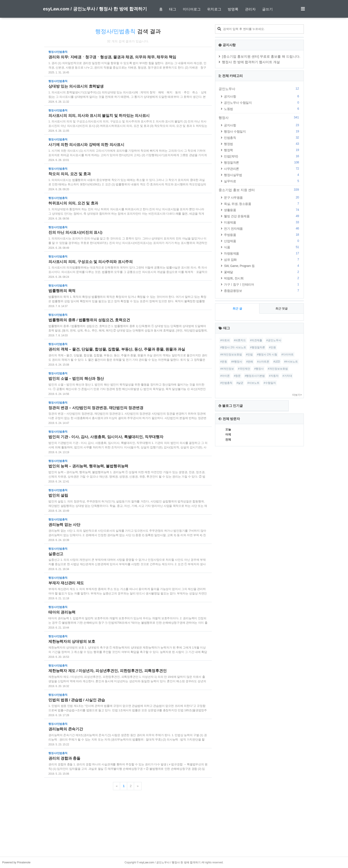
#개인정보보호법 (278, 369)
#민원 (272, 347)
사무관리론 (262, 169)
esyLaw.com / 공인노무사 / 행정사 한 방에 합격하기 (95, 9)
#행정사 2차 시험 (267, 355)
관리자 (250, 9)
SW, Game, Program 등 (262, 266)
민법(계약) (262, 156)
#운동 (224, 362)
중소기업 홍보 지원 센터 (259, 190)
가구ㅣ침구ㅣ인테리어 (262, 284)
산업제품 (262, 241)
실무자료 (262, 181)
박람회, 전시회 (262, 278)
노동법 (262, 109)
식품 (262, 247)
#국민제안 (244, 369)
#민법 (249, 355)
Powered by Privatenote (16, 862)
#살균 (240, 383)
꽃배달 (262, 272)
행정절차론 (262, 162)
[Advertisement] (174, 826)
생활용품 (262, 210)
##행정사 (237, 362)
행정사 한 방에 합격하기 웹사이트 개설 (251, 62)
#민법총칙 (226, 383)
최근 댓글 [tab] (282, 309)
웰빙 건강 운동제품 (262, 216)
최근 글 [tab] (237, 309)
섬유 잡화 (262, 260)
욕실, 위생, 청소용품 (262, 204)
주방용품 (262, 235)
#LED (277, 362)
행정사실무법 (262, 175)
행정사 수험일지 (262, 131)
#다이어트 (288, 355)
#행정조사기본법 (255, 376)
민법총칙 (262, 138)
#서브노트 (254, 383)
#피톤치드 (240, 340)
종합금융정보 (262, 291)
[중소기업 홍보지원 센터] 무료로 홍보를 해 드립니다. (261, 56)
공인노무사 (259, 89)
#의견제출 (256, 340)
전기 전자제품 (262, 228)
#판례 (250, 362)
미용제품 (262, 222)
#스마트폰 (263, 362)
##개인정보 (227, 369)
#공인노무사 (274, 340)
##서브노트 (291, 362)
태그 (173, 9)
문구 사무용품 (262, 197)
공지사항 (262, 96)
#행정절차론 (258, 347)
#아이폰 (225, 376)
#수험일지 (270, 383)
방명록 (233, 9)
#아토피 (225, 340)
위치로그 (214, 9)
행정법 (262, 144)
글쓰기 (267, 9)
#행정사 (259, 369)
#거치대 (287, 376)
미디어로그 (192, 9)
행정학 (262, 150)
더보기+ (297, 395)
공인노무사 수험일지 (262, 103)
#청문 (237, 376)
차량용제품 (262, 253)
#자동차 (274, 376)
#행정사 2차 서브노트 (233, 347)
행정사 (259, 118)
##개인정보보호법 (231, 355)
